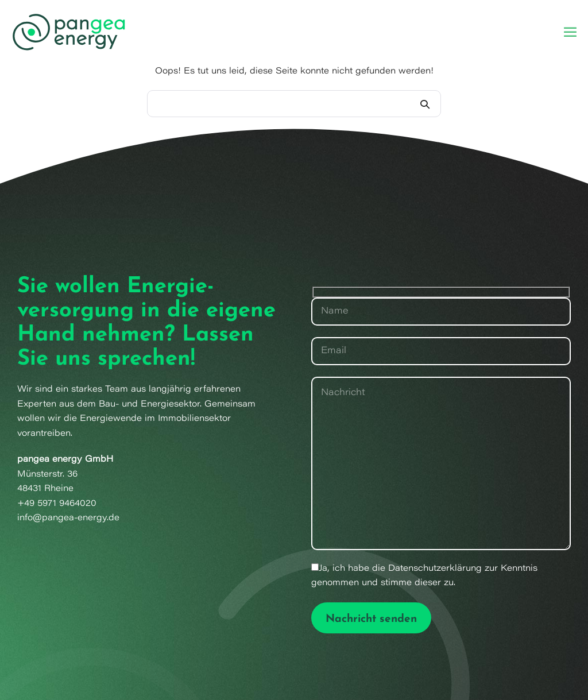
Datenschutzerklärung (435, 569)
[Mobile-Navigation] (570, 32)
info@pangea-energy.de (68, 518)
